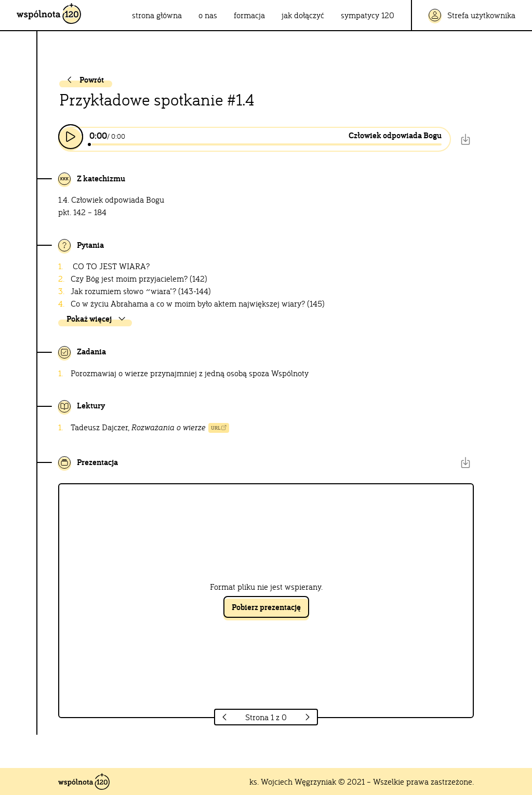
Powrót (84, 80)
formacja (249, 15)
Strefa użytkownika (472, 15)
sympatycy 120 (368, 15)
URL (219, 428)
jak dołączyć (303, 15)
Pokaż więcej (97, 319)
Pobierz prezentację (266, 607)
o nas (208, 15)
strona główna (157, 15)
